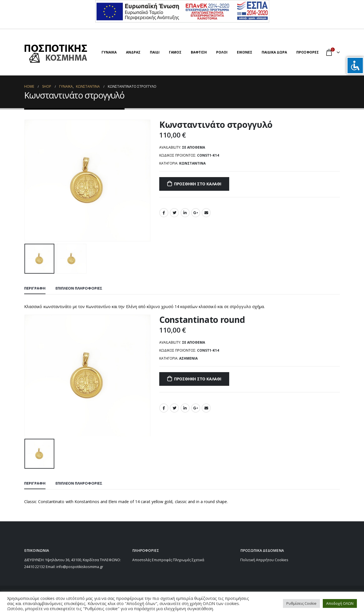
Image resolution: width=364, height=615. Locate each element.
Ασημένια (188, 358)
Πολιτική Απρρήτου (257, 560)
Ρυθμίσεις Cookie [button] (301, 603)
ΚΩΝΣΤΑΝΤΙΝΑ (192, 163)
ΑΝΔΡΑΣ (133, 52)
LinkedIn (185, 213)
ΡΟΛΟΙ (222, 52)
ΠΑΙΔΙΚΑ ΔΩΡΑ (274, 52)
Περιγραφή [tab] (35, 288)
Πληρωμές (182, 560)
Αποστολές (142, 560)
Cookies (282, 560)
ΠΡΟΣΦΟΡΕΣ (308, 52)
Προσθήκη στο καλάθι (198, 184)
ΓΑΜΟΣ (175, 52)
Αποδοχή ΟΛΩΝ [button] (340, 603)
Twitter (174, 213)
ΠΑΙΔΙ (155, 52)
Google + (196, 213)
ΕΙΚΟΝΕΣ (245, 52)
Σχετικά (198, 560)
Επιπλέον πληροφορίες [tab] (79, 288)
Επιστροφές (162, 560)
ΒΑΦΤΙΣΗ (199, 52)
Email (206, 213)
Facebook (164, 213)
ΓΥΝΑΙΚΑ (109, 52)
